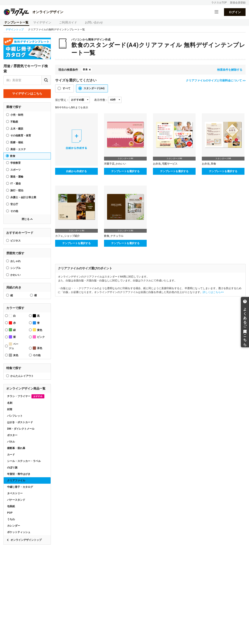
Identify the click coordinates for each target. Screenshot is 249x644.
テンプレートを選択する (125, 171)
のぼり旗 (12, 468)
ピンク (39, 337)
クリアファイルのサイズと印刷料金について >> (216, 80)
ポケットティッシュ (19, 532)
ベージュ (14, 346)
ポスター (12, 435)
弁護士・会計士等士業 (23, 197)
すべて (67, 88)
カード (11, 455)
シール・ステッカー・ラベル (24, 461)
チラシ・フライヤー (26, 396)
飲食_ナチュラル (114, 236)
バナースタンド (16, 500)
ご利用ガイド (68, 22)
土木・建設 (17, 129)
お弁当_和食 (209, 164)
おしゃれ (16, 261)
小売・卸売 (17, 115)
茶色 (37, 348)
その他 (14, 211)
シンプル (16, 268)
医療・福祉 (17, 142)
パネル (11, 442)
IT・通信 (16, 184)
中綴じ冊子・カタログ (20, 487)
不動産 (14, 122)
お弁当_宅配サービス (165, 164)
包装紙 (11, 506)
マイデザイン (42, 22)
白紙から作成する (76, 171)
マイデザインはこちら (27, 94)
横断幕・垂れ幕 (16, 448)
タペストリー (15, 493)
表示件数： (101, 100)
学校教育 (16, 163)
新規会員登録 (238, 3)
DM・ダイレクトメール (21, 429)
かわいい (16, 275)
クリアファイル (16, 480)
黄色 (37, 330)
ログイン (235, 12)
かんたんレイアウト (22, 376)
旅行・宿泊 (17, 190)
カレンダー (14, 526)
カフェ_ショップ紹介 (67, 236)
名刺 (10, 403)
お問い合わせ (94, 22)
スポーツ (16, 170)
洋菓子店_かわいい (115, 164)
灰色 (14, 355)
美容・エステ (18, 149)
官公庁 (14, 204)
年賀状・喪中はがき (19, 474)
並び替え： (62, 100)
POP (10, 513)
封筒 (10, 409)
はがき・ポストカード (20, 422)
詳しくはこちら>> (213, 292)
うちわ (11, 519)
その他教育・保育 (21, 136)
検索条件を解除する (230, 70)
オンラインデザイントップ (26, 540)
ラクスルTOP (219, 3)
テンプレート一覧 (16, 22)
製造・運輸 (17, 177)
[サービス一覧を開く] (216, 12)
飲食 (13, 156)
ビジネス (16, 241)
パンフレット (15, 416)
